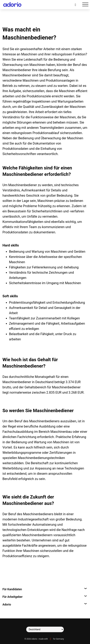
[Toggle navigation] (85, 5)
